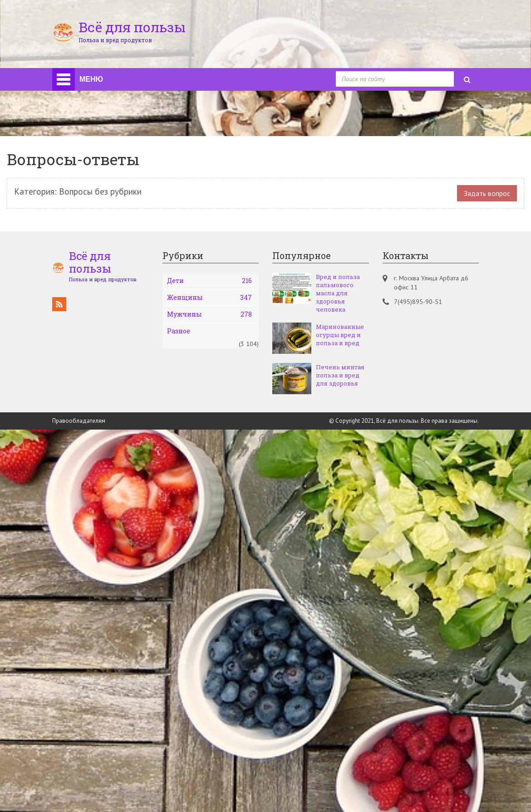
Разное (179, 331)
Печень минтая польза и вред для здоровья (340, 375)
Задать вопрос (487, 193)
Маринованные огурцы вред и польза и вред (340, 335)
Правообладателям (79, 421)
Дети (210, 281)
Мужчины (210, 314)
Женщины (210, 298)
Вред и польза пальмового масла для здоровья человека (338, 293)
